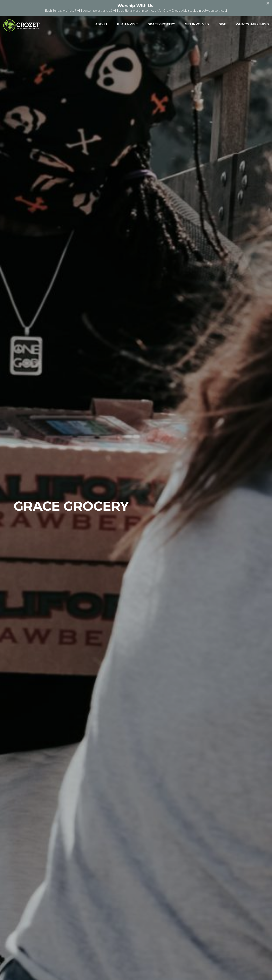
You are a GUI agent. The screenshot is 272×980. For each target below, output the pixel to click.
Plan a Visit (128, 24)
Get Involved (197, 24)
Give (222, 24)
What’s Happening (252, 24)
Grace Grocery (161, 24)
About (101, 24)
